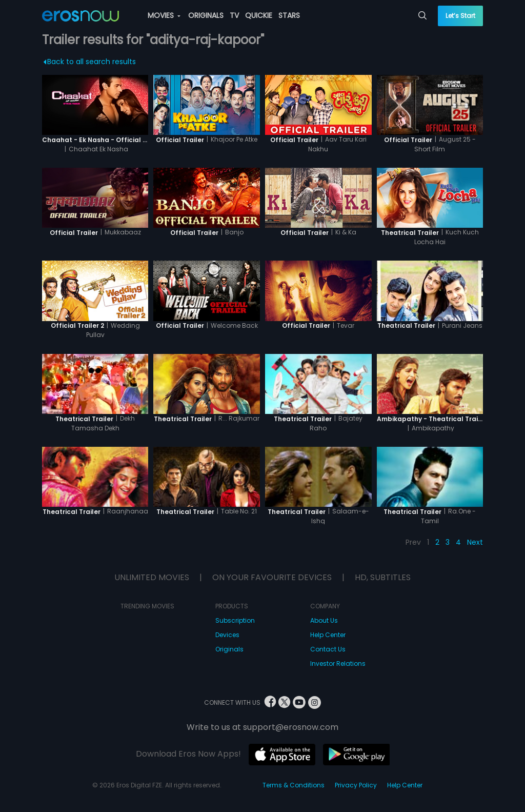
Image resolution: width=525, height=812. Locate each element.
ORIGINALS (206, 15)
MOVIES (164, 15)
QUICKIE (259, 15)
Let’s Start (460, 16)
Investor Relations (338, 664)
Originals (229, 649)
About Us (324, 620)
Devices (227, 635)
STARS (289, 15)
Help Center (328, 635)
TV (234, 15)
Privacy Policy (356, 785)
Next (475, 542)
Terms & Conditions (294, 785)
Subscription (235, 620)
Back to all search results (89, 62)
